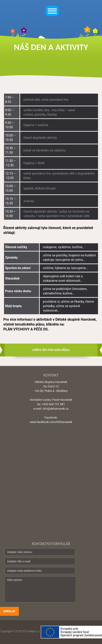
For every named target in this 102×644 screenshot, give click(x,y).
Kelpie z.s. (34, 631)
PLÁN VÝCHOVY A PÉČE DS (25, 329)
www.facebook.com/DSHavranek (51, 422)
